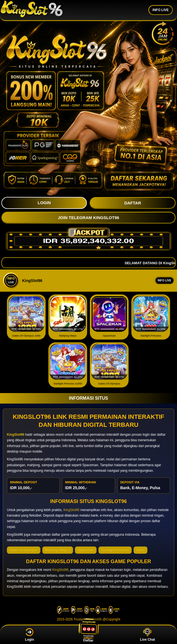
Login (29, 635)
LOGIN (44, 203)
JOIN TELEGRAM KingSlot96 (88, 218)
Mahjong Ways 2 (58, 550)
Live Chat (147, 635)
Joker (140, 550)
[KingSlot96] (32, 10)
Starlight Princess (115, 550)
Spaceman (86, 550)
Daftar (89, 635)
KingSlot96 (71, 510)
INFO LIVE (161, 10)
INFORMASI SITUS (88, 398)
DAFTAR (133, 203)
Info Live (164, 280)
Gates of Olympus (24, 550)
